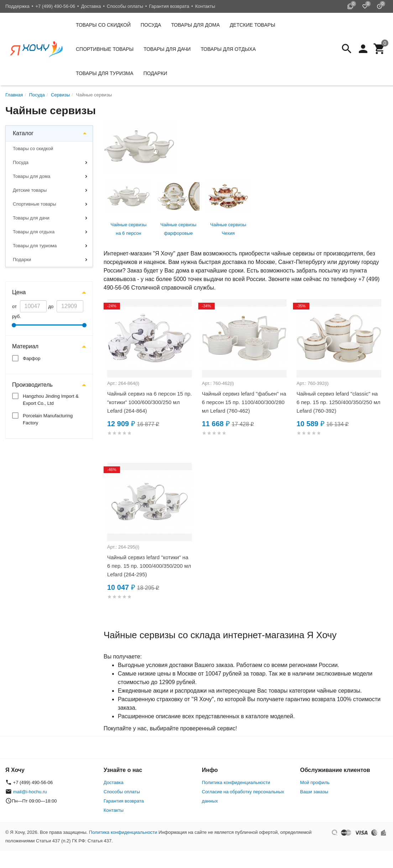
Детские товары (252, 25)
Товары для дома (196, 25)
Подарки (155, 73)
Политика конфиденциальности (236, 782)
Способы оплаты (125, 6)
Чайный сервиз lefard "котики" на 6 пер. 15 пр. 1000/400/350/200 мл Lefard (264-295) (149, 566)
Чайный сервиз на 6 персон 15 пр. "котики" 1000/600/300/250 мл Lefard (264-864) (150, 402)
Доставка (91, 6)
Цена (19, 292)
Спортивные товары (105, 49)
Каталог (23, 133)
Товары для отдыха (228, 49)
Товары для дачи (167, 49)
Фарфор (32, 358)
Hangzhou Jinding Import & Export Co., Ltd (51, 400)
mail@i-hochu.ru (30, 792)
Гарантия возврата (169, 6)
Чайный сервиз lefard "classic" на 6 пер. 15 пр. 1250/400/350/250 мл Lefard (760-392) (339, 402)
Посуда (151, 25)
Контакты (205, 6)
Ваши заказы (314, 792)
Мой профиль (315, 782)
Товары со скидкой (103, 25)
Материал (25, 346)
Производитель (32, 385)
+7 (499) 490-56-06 (55, 6)
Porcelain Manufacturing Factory (48, 419)
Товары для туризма (105, 73)
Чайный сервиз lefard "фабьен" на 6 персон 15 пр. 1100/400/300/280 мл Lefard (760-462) (244, 402)
